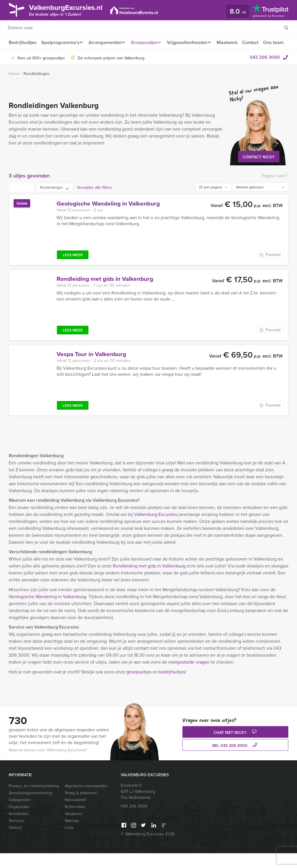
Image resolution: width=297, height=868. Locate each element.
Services (16, 835)
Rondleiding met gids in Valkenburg (149, 581)
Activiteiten (19, 828)
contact (141, 663)
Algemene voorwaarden (86, 801)
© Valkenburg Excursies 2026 (148, 849)
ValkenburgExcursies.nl (70, 10)
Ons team (19, 57)
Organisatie (19, 821)
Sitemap (72, 835)
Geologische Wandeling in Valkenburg (47, 611)
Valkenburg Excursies (156, 529)
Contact (257, 42)
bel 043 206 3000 (236, 760)
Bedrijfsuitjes (22, 42)
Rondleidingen (37, 88)
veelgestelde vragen (189, 677)
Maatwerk (233, 42)
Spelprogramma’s (60, 42)
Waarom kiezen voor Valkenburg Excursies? (48, 765)
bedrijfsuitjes (172, 686)
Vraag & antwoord (81, 807)
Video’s (15, 842)
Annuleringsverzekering (30, 807)
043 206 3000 (265, 72)
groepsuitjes (139, 686)
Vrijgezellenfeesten (192, 42)
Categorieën (20, 814)
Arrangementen (106, 42)
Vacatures (74, 828)
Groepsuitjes (147, 42)
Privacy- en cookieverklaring (34, 801)
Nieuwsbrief (75, 814)
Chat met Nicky (236, 747)
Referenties (75, 821)
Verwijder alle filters (94, 202)
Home (14, 88)
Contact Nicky (259, 172)
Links (69, 842)
